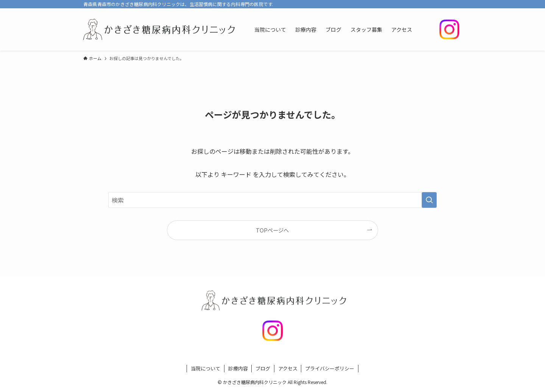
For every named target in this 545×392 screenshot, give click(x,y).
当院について (206, 368)
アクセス (288, 368)
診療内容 (238, 368)
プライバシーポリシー (330, 368)
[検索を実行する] (429, 200)
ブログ (263, 368)
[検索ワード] (272, 200)
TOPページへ (272, 230)
